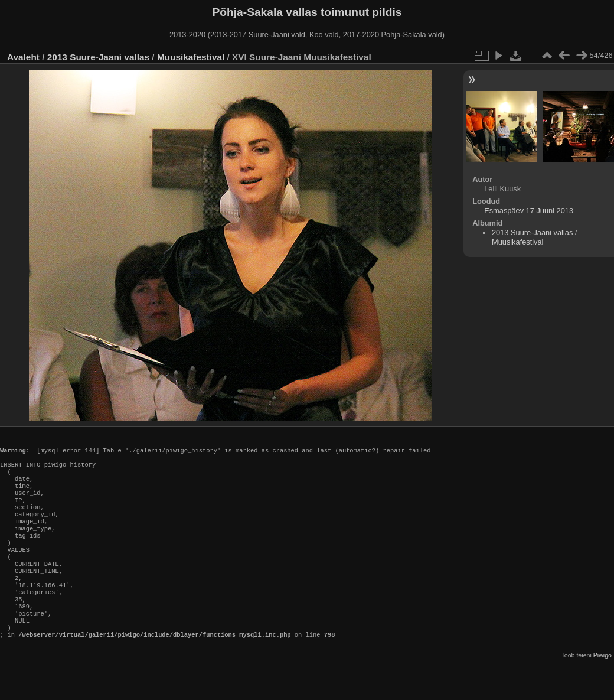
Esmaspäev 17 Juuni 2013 (529, 211)
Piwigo (602, 691)
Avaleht (23, 57)
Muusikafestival (191, 57)
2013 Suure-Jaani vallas (98, 57)
